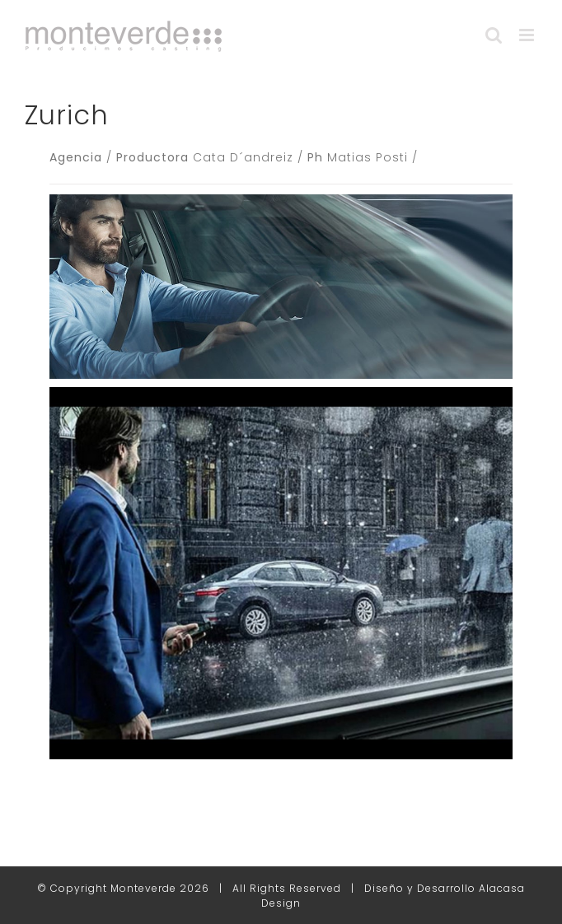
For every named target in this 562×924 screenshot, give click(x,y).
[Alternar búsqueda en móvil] (494, 35)
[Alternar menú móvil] (528, 35)
